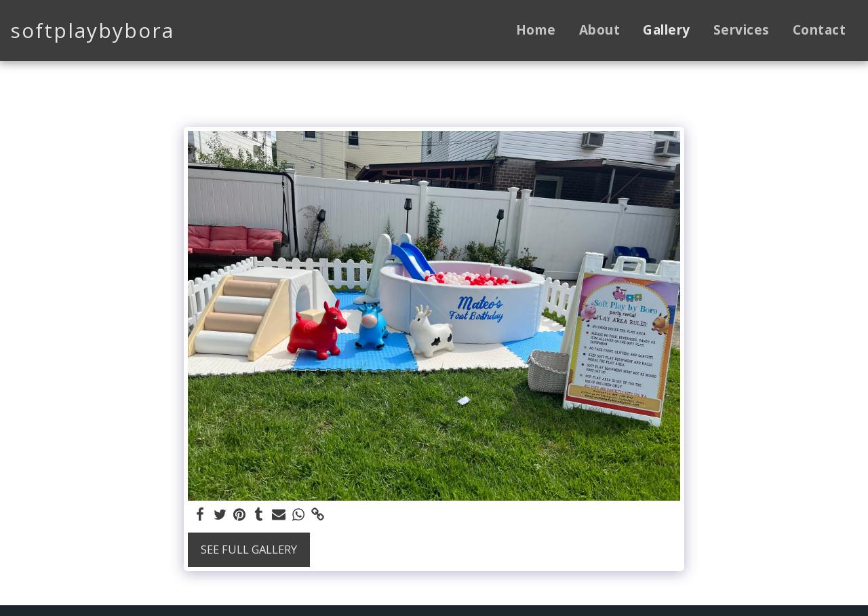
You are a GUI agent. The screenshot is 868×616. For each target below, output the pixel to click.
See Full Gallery (249, 549)
